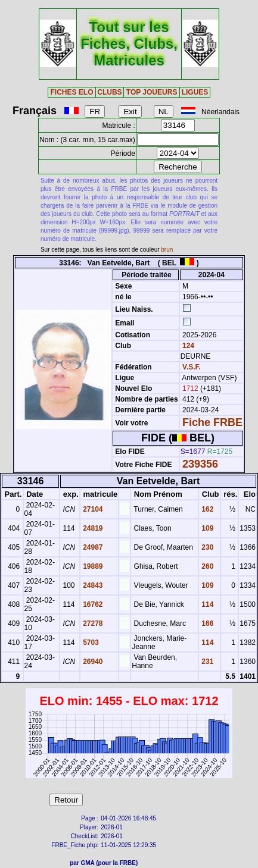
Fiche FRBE (212, 422)
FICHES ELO (72, 92)
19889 (92, 566)
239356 (200, 464)
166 (206, 623)
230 (206, 547)
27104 (92, 509)
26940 (92, 662)
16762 (92, 604)
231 (206, 662)
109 (206, 528)
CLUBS (109, 92)
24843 (92, 585)
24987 (92, 547)
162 (206, 509)
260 (206, 566)
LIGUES (195, 92)
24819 (92, 528)
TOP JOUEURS (152, 92)
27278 (92, 623)
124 (187, 346)
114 (206, 604)
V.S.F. (192, 367)
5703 (90, 643)
